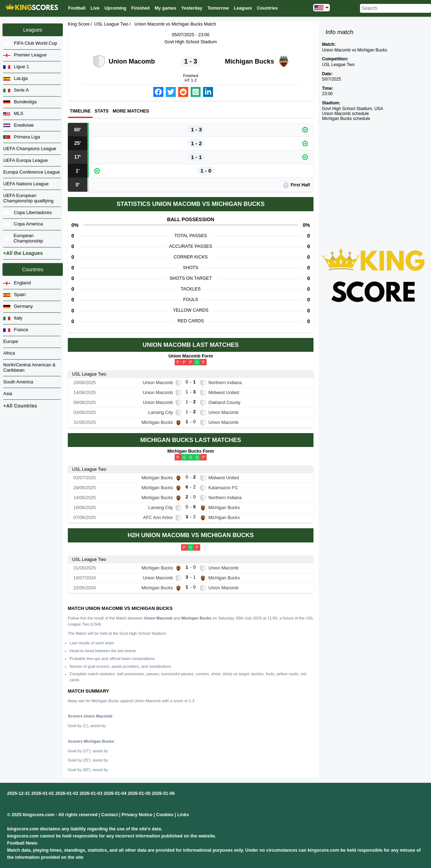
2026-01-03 (91, 793)
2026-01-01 (43, 793)
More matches (131, 111)
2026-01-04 (115, 793)
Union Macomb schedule (345, 114)
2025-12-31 (18, 793)
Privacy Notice (137, 815)
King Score (79, 24)
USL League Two (111, 24)
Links (183, 815)
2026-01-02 (67, 793)
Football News (22, 843)
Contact (110, 815)
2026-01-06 (163, 793)
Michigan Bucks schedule (346, 119)
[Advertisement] (373, 173)
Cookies (165, 815)
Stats (102, 111)
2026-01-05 (139, 793)
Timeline (80, 111)
